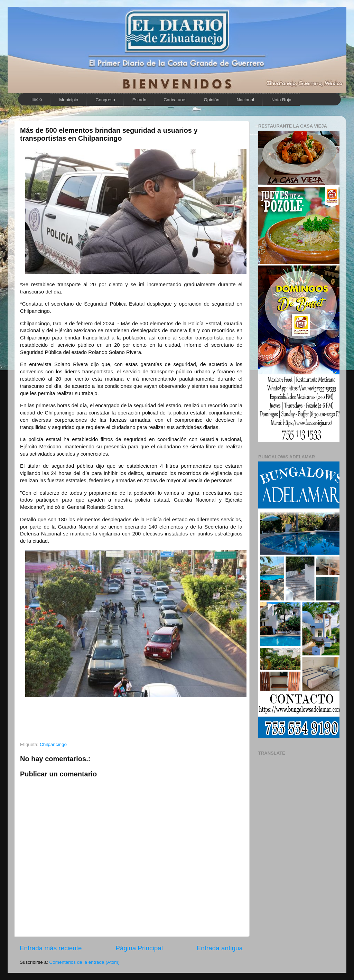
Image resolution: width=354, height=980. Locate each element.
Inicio (37, 99)
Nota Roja (281, 100)
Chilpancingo (53, 744)
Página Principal (139, 948)
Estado (139, 100)
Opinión (212, 100)
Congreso (105, 100)
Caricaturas (175, 100)
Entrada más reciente (51, 948)
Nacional (245, 100)
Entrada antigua (220, 948)
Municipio (69, 100)
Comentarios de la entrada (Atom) (85, 962)
